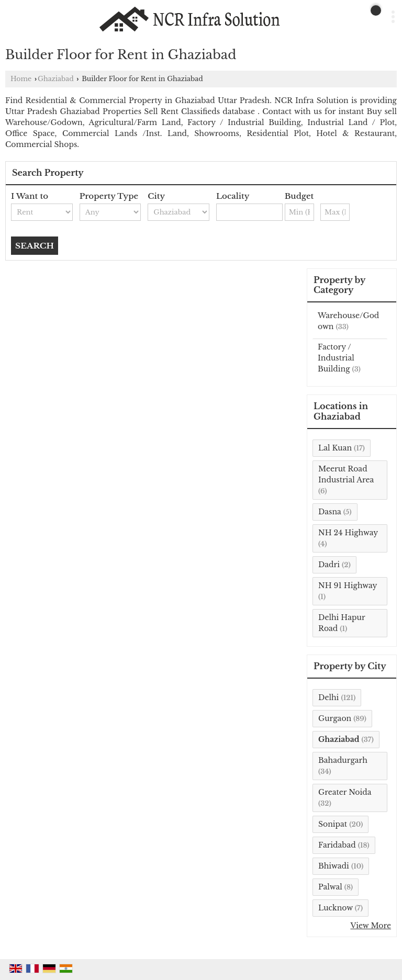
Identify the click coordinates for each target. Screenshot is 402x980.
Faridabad (337, 845)
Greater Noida (345, 792)
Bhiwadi (334, 866)
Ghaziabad (56, 79)
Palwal (330, 887)
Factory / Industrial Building (336, 358)
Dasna (330, 512)
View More (371, 926)
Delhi (328, 697)
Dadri (329, 565)
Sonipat (333, 824)
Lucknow (336, 908)
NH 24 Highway (348, 533)
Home (21, 79)
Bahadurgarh (343, 760)
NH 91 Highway (348, 585)
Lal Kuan (335, 448)
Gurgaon (335, 718)
